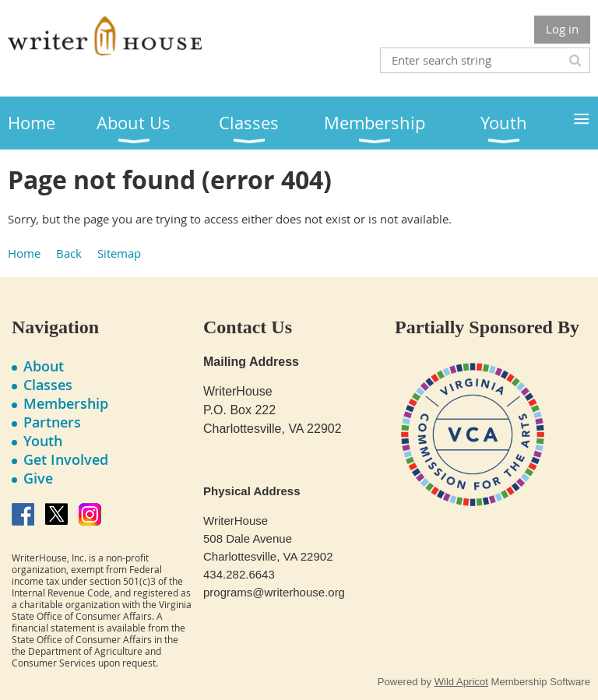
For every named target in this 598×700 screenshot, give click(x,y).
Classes (48, 385)
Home (24, 253)
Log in (562, 29)
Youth (43, 441)
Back (69, 253)
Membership (66, 403)
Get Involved (66, 459)
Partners (52, 422)
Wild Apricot (461, 682)
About (44, 366)
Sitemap (119, 253)
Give (38, 478)
